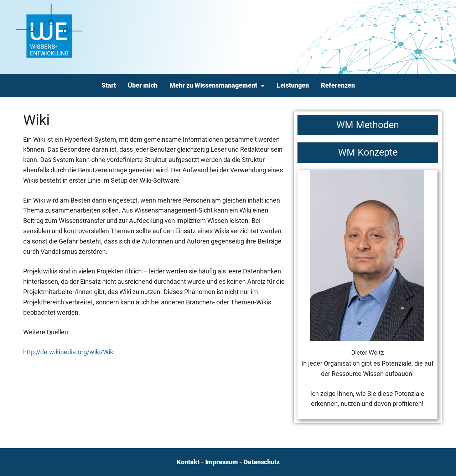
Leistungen (293, 85)
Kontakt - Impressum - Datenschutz (228, 462)
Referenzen (338, 85)
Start (109, 85)
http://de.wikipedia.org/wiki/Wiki (69, 352)
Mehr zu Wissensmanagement (217, 85)
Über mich (143, 85)
